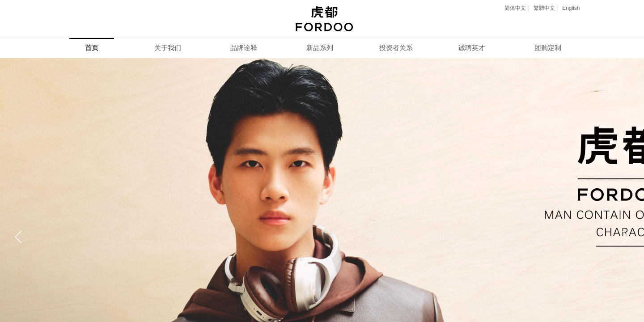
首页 (92, 48)
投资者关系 (396, 48)
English (571, 8)
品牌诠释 (244, 48)
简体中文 (515, 8)
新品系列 (320, 48)
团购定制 (548, 48)
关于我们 (168, 48)
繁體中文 (544, 8)
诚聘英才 (472, 48)
